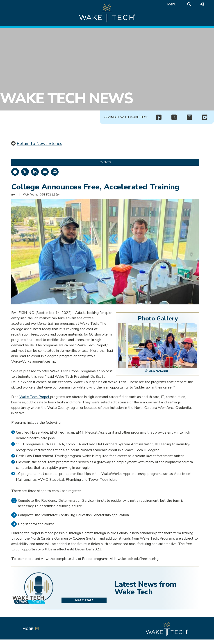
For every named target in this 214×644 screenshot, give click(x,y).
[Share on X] (25, 172)
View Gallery (158, 371)
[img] (159, 117)
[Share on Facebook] (15, 172)
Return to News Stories (39, 144)
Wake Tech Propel (35, 397)
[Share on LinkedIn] (35, 172)
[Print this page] (55, 172)
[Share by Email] (45, 172)
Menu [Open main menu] (172, 4)
